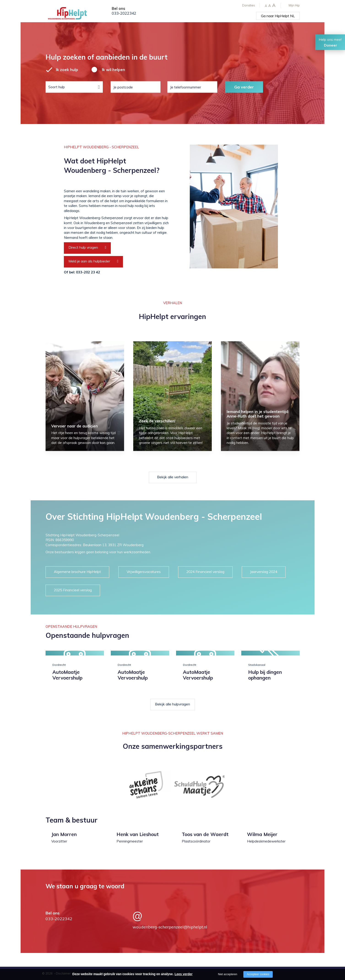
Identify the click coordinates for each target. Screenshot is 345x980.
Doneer (331, 45)
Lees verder (183, 974)
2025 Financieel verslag (73, 590)
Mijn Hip (294, 5)
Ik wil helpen (113, 70)
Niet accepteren (228, 974)
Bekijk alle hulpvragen (172, 704)
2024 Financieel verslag (205, 572)
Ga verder (244, 87)
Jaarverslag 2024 (264, 572)
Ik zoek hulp (67, 70)
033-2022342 (124, 13)
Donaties (249, 5)
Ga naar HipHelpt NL (278, 16)
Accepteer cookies (258, 974)
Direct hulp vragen (83, 247)
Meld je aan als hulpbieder (89, 261)
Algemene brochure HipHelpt (77, 572)
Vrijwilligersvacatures (144, 572)
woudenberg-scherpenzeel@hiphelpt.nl (170, 927)
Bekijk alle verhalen (173, 477)
